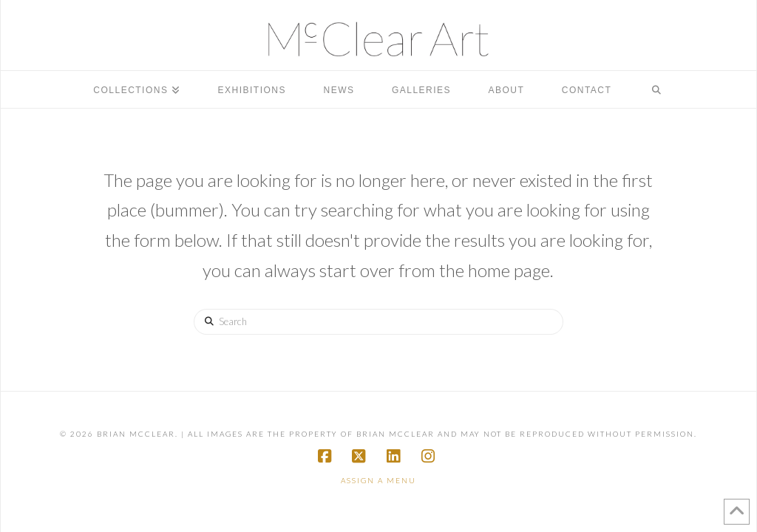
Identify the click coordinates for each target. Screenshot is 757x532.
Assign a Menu (378, 480)
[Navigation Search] (656, 89)
